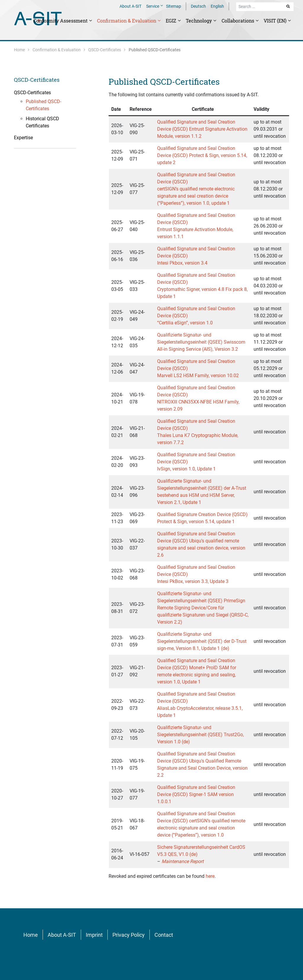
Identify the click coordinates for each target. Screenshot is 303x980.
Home (19, 50)
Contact (164, 935)
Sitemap (174, 6)
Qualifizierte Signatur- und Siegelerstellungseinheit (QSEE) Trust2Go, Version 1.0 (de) (200, 735)
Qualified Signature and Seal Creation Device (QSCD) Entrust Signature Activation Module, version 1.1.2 (202, 129)
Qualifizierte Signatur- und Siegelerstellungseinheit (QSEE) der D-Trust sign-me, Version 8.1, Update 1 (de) (202, 641)
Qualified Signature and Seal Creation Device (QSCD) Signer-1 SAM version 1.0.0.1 (196, 794)
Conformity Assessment (61, 21)
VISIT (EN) (276, 21)
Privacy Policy (129, 935)
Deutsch (198, 6)
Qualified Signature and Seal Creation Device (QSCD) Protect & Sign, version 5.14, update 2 (202, 155)
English (217, 6)
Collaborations (238, 21)
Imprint (94, 935)
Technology (199, 21)
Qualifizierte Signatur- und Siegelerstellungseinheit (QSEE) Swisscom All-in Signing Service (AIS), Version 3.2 (201, 342)
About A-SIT (130, 6)
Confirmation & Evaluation (127, 21)
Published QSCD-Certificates (164, 82)
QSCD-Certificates (105, 50)
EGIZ (172, 21)
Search (289, 6)
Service (153, 6)
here (210, 876)
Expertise (23, 138)
